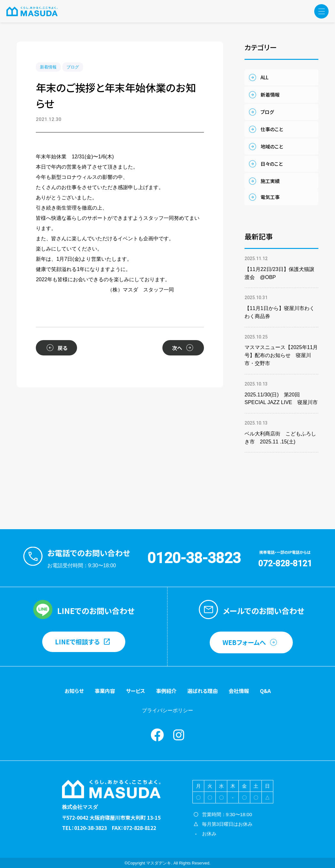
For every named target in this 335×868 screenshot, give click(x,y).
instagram (179, 735)
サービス (136, 691)
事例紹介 (166, 691)
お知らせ (74, 691)
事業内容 (105, 691)
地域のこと (272, 146)
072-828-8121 (285, 563)
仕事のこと (272, 129)
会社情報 (239, 691)
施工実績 (270, 181)
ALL (265, 77)
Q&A (265, 691)
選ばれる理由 (203, 691)
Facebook (157, 735)
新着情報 (48, 67)
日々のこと (272, 164)
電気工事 (270, 197)
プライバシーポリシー (167, 710)
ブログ (73, 67)
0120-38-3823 (194, 558)
